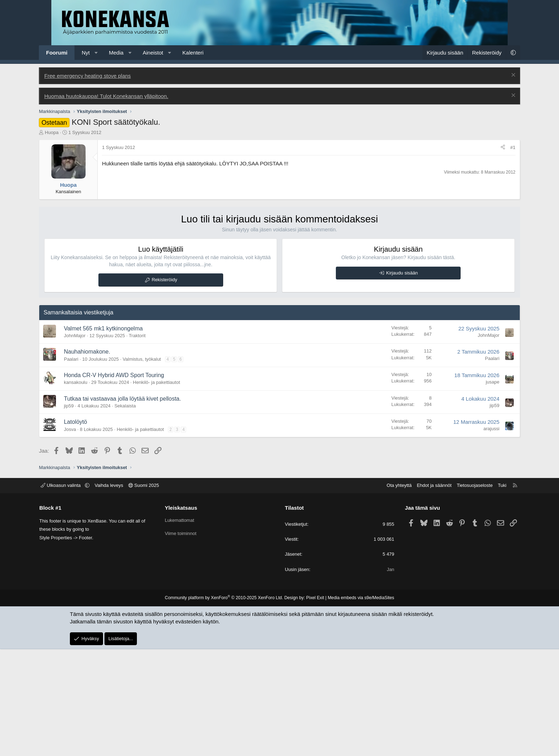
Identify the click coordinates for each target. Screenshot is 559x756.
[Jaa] (491, 254)
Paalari (83, 466)
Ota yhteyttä (385, 592)
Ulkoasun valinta (75, 592)
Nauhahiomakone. (99, 459)
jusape (480, 489)
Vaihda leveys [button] (123, 592)
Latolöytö (88, 529)
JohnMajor (87, 443)
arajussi (479, 536)
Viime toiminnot (188, 640)
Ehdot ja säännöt (420, 592)
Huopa (64, 239)
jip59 (81, 513)
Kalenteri (205, 53)
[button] (109, 53)
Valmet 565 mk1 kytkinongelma (116, 435)
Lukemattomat (186, 627)
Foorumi (69, 53)
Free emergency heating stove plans (100, 183)
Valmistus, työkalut (154, 466)
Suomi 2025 (158, 592)
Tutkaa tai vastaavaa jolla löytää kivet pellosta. (135, 506)
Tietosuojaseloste (461, 592)
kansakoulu (88, 489)
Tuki (488, 592)
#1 (501, 254)
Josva (82, 536)
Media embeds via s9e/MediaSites (359, 705)
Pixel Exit (314, 705)
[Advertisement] (279, 117)
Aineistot (165, 53)
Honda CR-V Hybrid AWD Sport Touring (126, 482)
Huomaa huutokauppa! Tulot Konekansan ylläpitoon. (119, 203)
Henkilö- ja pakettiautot (169, 489)
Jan (384, 676)
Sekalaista (138, 513)
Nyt (98, 53)
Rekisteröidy (171, 387)
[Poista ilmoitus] (500, 183)
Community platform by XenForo (225, 705)
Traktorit (150, 443)
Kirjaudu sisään (396, 380)
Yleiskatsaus (188, 615)
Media (129, 53)
